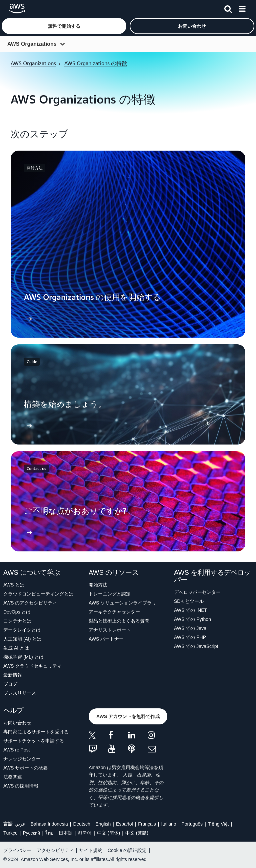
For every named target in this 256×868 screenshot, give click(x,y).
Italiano (169, 824)
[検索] (228, 8)
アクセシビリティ (55, 850)
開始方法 (98, 585)
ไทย (49, 833)
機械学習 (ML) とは (23, 657)
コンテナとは (17, 621)
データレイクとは (22, 630)
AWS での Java (190, 628)
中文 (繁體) (137, 833)
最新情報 (13, 675)
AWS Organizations (32, 44)
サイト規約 (91, 850)
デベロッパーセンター (197, 592)
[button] (64, 26)
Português (192, 824)
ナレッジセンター (22, 759)
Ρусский (31, 833)
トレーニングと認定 (110, 594)
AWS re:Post (17, 750)
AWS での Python (192, 619)
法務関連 (13, 777)
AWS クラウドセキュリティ (32, 666)
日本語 (66, 833)
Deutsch (81, 824)
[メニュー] (242, 8)
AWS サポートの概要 (25, 768)
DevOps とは (17, 612)
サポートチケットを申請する (34, 741)
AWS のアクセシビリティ (30, 603)
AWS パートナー (106, 639)
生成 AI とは (16, 648)
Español (124, 824)
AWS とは (14, 585)
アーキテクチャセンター (114, 612)
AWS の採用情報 (21, 786)
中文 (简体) (108, 833)
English (103, 824)
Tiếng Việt (218, 824)
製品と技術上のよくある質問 (119, 621)
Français (147, 824)
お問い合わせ (17, 723)
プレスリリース (20, 693)
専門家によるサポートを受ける (36, 732)
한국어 (85, 833)
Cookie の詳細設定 (127, 850)
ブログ (10, 684)
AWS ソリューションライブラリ (122, 603)
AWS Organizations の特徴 (96, 63)
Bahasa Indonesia (49, 824)
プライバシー (17, 850)
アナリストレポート (110, 630)
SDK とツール (189, 601)
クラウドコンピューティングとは (38, 594)
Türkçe (10, 833)
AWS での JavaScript (196, 646)
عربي (20, 824)
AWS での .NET (190, 610)
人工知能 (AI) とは (22, 639)
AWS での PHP (190, 637)
